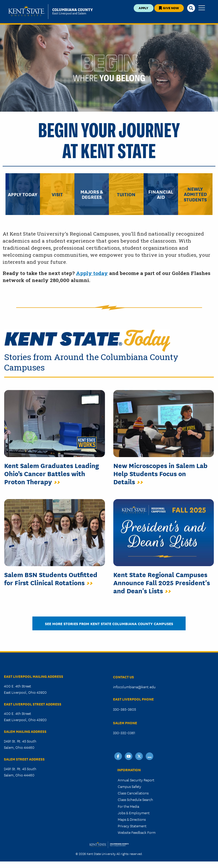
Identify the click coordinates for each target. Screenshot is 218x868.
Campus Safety (129, 786)
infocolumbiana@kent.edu (134, 687)
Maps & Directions (132, 819)
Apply (143, 8)
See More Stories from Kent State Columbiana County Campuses (109, 623)
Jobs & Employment (134, 813)
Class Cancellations (133, 793)
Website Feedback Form (137, 832)
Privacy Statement (132, 826)
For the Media (128, 806)
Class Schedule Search (135, 799)
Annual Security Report (136, 780)
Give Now (169, 8)
